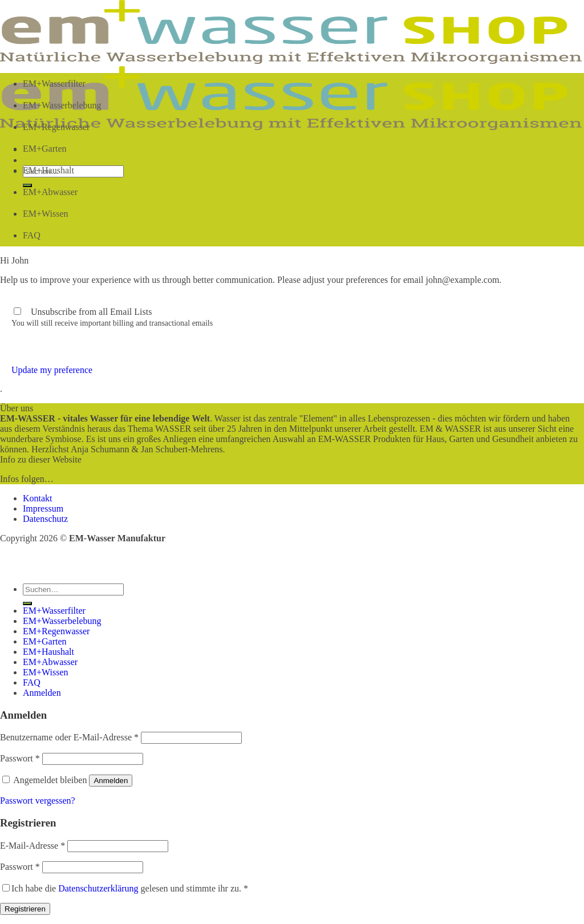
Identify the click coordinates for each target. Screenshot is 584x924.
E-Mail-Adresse (33, 846)
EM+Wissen (45, 214)
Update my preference (52, 370)
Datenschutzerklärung (98, 888)
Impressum (43, 508)
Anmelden (111, 781)
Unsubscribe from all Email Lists (91, 312)
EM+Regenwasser (56, 127)
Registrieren (25, 909)
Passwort (20, 758)
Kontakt (38, 498)
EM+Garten (45, 149)
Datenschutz (45, 519)
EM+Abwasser (50, 192)
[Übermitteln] (27, 603)
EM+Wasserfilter (54, 84)
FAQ (32, 235)
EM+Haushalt (48, 170)
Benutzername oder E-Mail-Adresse (69, 737)
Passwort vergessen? (38, 801)
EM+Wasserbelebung (62, 105)
